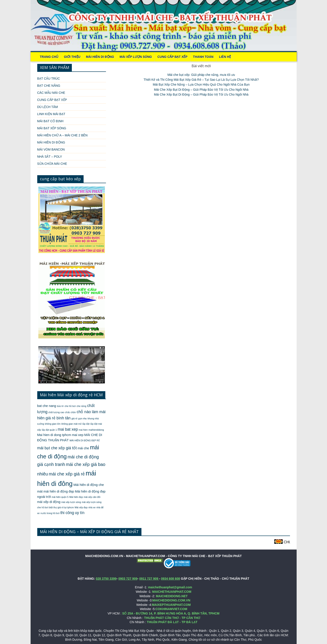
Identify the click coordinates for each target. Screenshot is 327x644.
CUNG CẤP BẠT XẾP (172, 57)
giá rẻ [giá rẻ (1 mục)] (74, 418)
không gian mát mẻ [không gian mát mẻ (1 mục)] (71, 424)
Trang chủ (49, 57)
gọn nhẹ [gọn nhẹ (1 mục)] (83, 418)
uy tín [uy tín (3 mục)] (80, 513)
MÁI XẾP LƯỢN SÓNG (136, 57)
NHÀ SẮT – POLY (50, 157)
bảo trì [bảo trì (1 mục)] (60, 406)
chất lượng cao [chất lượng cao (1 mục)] (56, 412)
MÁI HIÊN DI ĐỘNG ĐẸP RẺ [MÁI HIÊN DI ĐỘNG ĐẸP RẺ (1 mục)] (85, 440)
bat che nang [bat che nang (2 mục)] (47, 406)
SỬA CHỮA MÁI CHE (52, 164)
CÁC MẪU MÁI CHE (51, 93)
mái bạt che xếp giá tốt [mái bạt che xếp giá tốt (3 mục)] (57, 448)
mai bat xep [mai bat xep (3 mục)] (68, 429)
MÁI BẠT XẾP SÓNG (52, 128)
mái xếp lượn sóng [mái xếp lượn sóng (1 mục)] (71, 502)
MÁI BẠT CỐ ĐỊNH (50, 121)
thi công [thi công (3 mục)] (67, 513)
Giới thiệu (72, 57)
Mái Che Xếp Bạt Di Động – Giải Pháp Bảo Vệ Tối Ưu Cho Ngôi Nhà (201, 90)
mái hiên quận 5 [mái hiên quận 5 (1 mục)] (60, 497)
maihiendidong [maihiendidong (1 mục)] (96, 430)
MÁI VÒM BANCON (51, 149)
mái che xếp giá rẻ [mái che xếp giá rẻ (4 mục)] (67, 474)
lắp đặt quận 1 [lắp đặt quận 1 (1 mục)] (49, 430)
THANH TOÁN (203, 57)
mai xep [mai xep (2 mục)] (78, 435)
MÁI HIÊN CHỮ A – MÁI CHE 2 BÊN (62, 135)
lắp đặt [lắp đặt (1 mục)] (86, 424)
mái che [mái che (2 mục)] (83, 448)
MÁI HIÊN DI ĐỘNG (100, 57)
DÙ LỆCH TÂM (48, 107)
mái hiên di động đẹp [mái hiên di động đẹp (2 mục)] (59, 491)
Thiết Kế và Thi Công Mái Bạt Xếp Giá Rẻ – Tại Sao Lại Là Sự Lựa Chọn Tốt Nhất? (201, 80)
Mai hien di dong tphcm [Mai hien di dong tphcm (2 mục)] (54, 435)
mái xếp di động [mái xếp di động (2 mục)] (49, 502)
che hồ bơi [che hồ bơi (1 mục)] (70, 406)
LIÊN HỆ (225, 57)
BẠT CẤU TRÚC (49, 79)
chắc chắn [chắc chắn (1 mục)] (70, 412)
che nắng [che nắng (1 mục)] (81, 406)
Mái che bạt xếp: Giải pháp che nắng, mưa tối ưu (201, 75)
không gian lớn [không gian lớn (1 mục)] (53, 424)
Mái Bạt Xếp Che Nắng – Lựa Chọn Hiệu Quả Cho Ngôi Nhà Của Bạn (201, 84)
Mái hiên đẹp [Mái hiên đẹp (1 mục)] (76, 497)
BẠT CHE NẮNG (49, 86)
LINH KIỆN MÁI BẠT (51, 114)
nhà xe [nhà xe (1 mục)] (92, 507)
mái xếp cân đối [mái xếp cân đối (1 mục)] (92, 497)
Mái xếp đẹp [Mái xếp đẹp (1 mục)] (81, 507)
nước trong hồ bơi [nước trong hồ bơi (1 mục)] (50, 513)
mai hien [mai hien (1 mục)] (83, 430)
